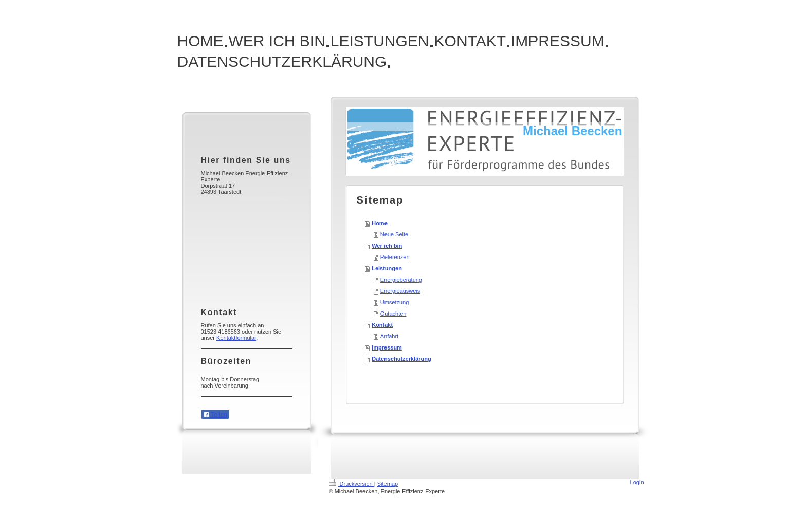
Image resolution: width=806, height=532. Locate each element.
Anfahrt (389, 336)
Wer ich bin (387, 246)
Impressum (387, 347)
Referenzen (395, 257)
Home (380, 223)
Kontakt (382, 325)
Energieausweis (400, 291)
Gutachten (393, 314)
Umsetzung (395, 302)
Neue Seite (394, 234)
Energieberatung (401, 280)
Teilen (215, 415)
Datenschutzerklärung (401, 359)
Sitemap (388, 484)
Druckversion (352, 484)
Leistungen (387, 268)
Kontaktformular (236, 338)
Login (637, 482)
